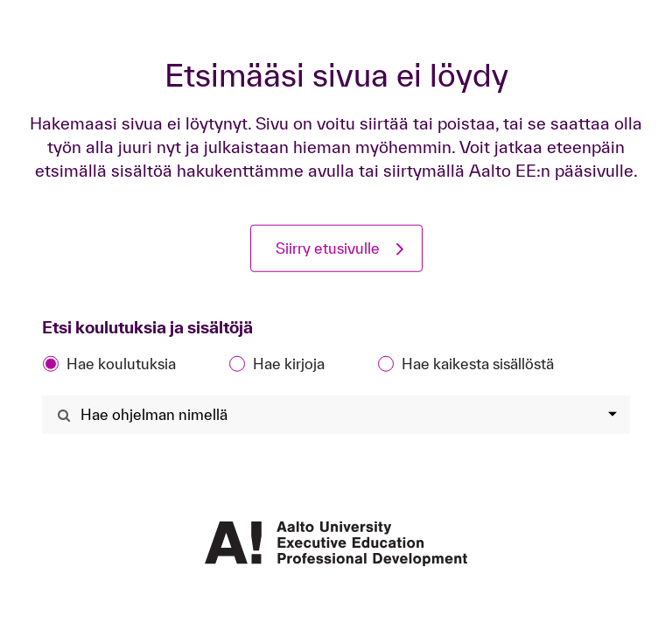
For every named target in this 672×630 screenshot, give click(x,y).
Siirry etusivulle (328, 248)
